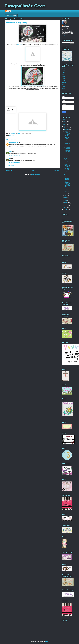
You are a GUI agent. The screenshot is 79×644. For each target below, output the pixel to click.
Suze (63, 88)
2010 (65, 208)
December (67, 128)
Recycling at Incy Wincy (67, 151)
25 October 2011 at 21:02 (14, 162)
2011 (65, 126)
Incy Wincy (20, 45)
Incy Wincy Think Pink (67, 179)
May (66, 199)
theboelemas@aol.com (14, 143)
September (67, 191)
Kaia (63, 75)
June (66, 197)
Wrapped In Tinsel (67, 189)
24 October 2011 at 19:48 (14, 155)
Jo (10, 158)
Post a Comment (11, 165)
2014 (65, 121)
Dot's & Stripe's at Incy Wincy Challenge (67, 134)
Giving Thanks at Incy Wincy (67, 166)
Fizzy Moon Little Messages (67, 176)
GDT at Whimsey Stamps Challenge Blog (67, 155)
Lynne (64, 80)
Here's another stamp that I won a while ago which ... (67, 184)
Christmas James (67, 138)
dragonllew (66, 25)
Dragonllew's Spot (25, 6)
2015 (65, 120)
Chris (63, 69)
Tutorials (14, 16)
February (67, 204)
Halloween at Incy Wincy (67, 148)
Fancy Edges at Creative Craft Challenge (67, 142)
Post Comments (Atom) (35, 174)
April (66, 201)
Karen (11, 151)
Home (8, 16)
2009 (65, 209)
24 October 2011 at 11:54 (14, 148)
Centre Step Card (67, 145)
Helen (63, 73)
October (67, 131)
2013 (65, 123)
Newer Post (9, 170)
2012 (65, 125)
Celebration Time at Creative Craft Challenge (67, 161)
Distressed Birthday (67, 169)
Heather (64, 71)
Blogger (46, 641)
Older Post (56, 170)
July (66, 196)
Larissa (64, 78)
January (66, 206)
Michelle (64, 82)
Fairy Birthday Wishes (67, 172)
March (66, 202)
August (66, 194)
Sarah (64, 86)
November (67, 129)
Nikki (63, 84)
